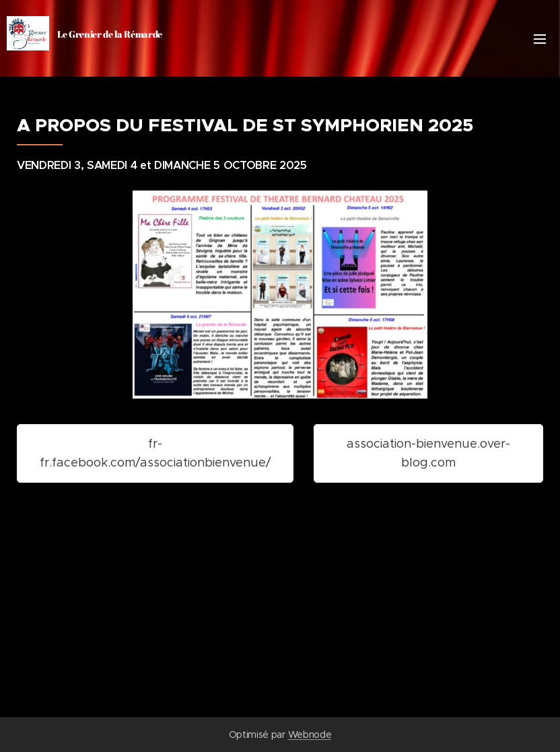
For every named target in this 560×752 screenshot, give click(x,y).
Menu (540, 39)
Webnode (310, 734)
